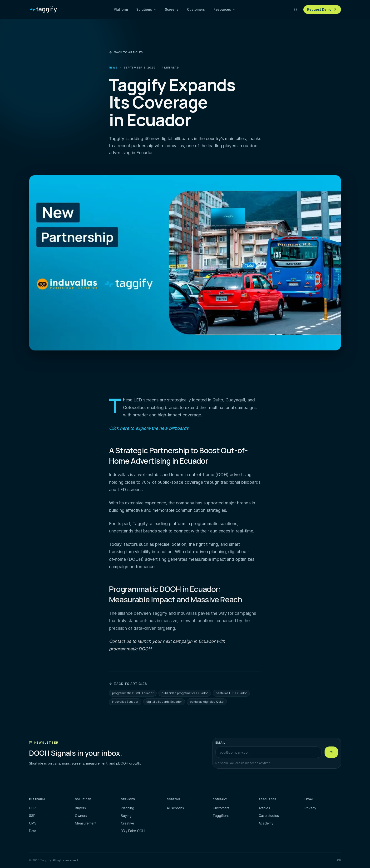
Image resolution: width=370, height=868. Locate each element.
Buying (126, 816)
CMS (33, 823)
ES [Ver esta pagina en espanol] (296, 10)
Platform (121, 9)
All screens (175, 808)
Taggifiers (221, 816)
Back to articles (126, 52)
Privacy (310, 808)
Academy (266, 823)
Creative (128, 823)
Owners (81, 816)
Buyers (80, 808)
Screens (172, 9)
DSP (32, 808)
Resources (224, 9)
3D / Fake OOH (133, 831)
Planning (128, 808)
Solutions (146, 9)
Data (33, 831)
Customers (196, 9)
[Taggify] (44, 10)
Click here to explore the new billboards (149, 428)
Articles (264, 808)
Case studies (269, 816)
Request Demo (322, 9)
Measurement (86, 823)
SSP (32, 816)
